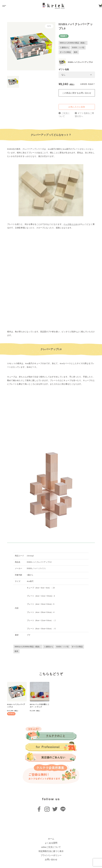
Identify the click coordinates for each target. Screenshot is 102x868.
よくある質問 (51, 843)
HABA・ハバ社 (78, 48)
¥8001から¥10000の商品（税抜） (73, 43)
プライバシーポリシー (51, 855)
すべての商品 (65, 52)
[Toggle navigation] (4, 6)
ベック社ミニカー (71, 224)
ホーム (51, 839)
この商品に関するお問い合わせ (77, 93)
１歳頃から (64, 48)
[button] (11, 46)
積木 (76, 52)
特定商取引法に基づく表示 (51, 851)
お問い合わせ (51, 860)
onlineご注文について (51, 847)
